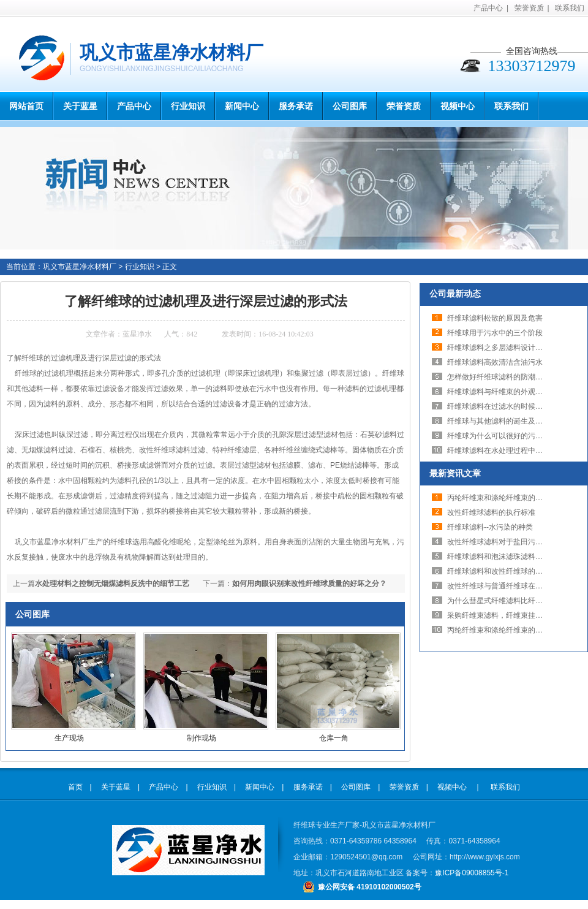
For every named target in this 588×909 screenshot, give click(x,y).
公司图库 (350, 106)
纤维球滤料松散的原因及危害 (495, 318)
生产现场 (69, 738)
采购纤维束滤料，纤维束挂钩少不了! (507, 615)
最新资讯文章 (455, 473)
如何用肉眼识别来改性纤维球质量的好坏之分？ (309, 584)
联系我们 (570, 8)
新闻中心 (242, 106)
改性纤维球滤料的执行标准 (491, 512)
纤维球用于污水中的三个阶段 (495, 333)
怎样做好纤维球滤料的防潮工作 (499, 377)
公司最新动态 (455, 294)
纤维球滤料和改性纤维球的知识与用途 (510, 571)
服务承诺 (296, 106)
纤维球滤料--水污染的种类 (490, 527)
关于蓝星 (80, 106)
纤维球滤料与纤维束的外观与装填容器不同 (517, 392)
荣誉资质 (529, 8)
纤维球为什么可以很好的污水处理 (502, 436)
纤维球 (393, 373)
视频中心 (458, 106)
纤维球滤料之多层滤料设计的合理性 (506, 348)
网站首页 (26, 106)
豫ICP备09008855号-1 (472, 873)
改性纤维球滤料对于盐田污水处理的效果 (513, 542)
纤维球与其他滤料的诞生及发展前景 (506, 421)
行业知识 (188, 106)
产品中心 (488, 8)
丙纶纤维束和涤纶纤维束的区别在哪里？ (513, 498)
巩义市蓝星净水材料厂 (80, 267)
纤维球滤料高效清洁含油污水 (495, 362)
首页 (75, 787)
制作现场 (202, 738)
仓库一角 (334, 738)
